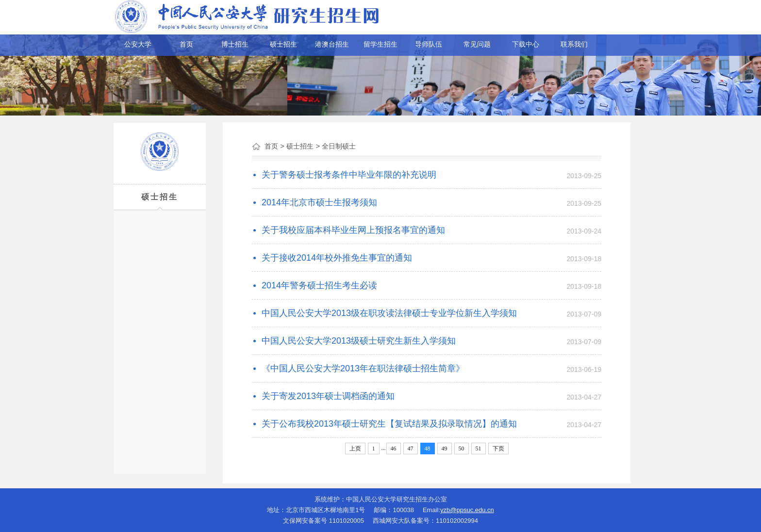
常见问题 (477, 44)
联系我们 (574, 44)
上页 (355, 449)
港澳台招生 (332, 44)
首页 (186, 44)
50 (462, 449)
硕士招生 (283, 44)
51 (479, 449)
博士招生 (235, 44)
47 (411, 449)
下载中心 (526, 44)
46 (394, 449)
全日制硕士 (339, 146)
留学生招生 (380, 44)
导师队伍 (429, 44)
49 (445, 449)
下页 (498, 449)
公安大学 (138, 44)
